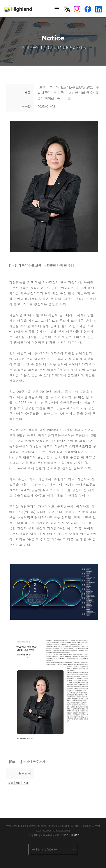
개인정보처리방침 (72, 835)
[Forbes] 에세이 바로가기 (27, 762)
